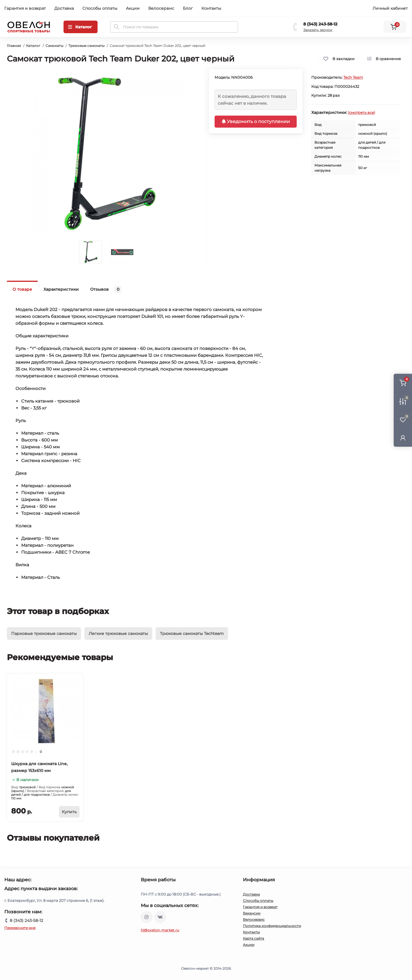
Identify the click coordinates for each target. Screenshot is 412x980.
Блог (188, 8)
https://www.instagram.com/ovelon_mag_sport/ (146, 917)
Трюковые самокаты (86, 46)
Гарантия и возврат (25, 8)
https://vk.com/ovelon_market (160, 917)
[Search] (116, 27)
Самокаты (54, 46)
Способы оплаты (100, 8)
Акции (133, 8)
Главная (14, 46)
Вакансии (252, 913)
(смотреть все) (362, 112)
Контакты (211, 8)
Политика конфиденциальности (272, 926)
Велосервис (161, 8)
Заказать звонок (318, 30)
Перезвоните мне (20, 928)
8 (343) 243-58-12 (320, 24)
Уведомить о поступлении (256, 121)
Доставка (64, 8)
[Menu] (81, 27)
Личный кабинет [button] (390, 8)
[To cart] (69, 812)
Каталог (33, 46)
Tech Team (353, 77)
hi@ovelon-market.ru (160, 930)
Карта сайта (253, 938)
